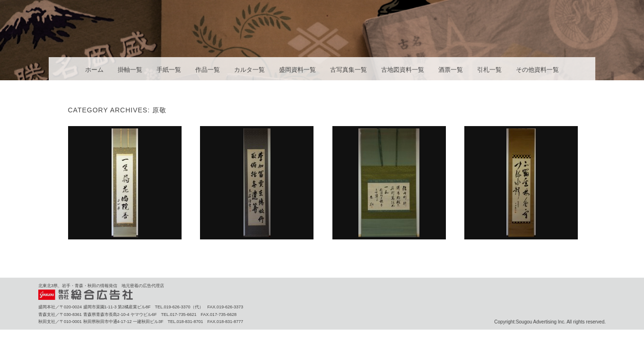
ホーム (94, 70)
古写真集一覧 (348, 70)
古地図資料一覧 (403, 70)
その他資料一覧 (537, 70)
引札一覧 (489, 70)
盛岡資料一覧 (297, 70)
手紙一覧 (169, 70)
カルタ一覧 (249, 70)
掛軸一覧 (130, 70)
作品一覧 (208, 70)
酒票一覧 (451, 70)
